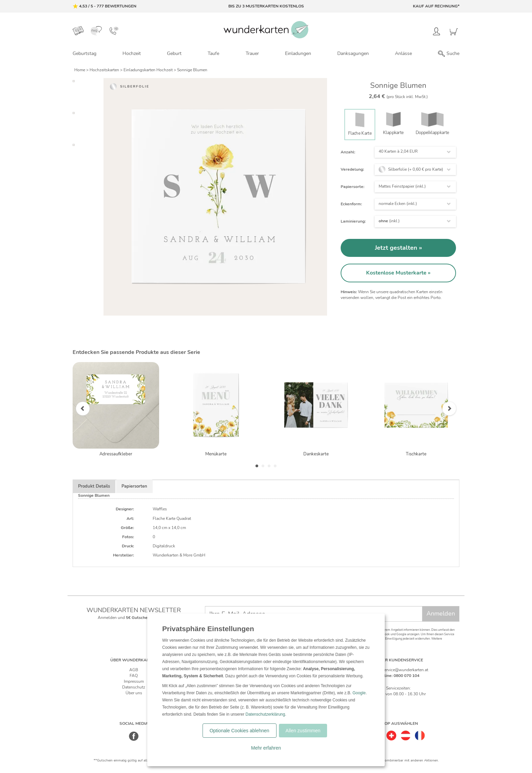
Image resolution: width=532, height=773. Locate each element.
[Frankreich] (420, 733)
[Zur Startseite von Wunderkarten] (266, 30)
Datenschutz (134, 687)
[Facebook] (134, 740)
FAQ (134, 676)
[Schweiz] (391, 733)
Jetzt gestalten (397, 248)
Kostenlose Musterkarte (397, 273)
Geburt (174, 53)
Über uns (134, 693)
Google (359, 693)
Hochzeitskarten (105, 70)
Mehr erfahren (266, 748)
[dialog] (266, 690)
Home (80, 70)
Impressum (134, 681)
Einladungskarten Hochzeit (149, 70)
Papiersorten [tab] (134, 486)
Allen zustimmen (303, 731)
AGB (134, 670)
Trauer (252, 53)
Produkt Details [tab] (94, 486)
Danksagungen (353, 53)
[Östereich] (406, 733)
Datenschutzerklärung (265, 714)
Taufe (213, 53)
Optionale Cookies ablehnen (240, 731)
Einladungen (298, 53)
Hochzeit (132, 53)
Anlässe (403, 53)
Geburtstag (84, 53)
